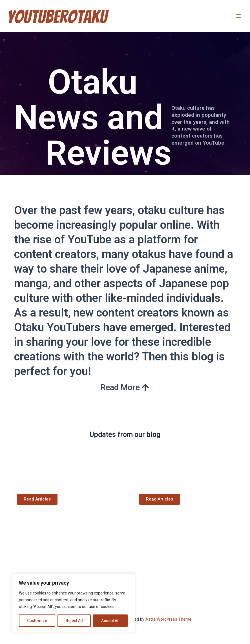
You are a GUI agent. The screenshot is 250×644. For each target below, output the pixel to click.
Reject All (74, 621)
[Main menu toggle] (238, 16)
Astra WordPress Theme (168, 619)
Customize (37, 621)
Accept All (110, 621)
